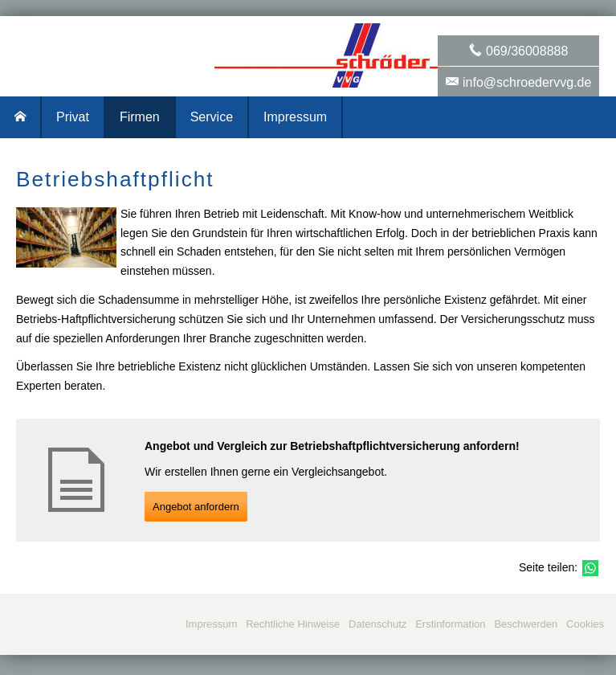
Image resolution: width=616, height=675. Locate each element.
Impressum (211, 624)
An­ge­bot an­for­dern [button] (196, 507)
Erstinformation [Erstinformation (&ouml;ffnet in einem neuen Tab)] (450, 624)
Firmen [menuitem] (140, 117)
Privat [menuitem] (73, 117)
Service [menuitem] (212, 117)
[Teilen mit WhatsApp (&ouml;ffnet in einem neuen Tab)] (590, 568)
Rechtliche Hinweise (293, 624)
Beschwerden (526, 624)
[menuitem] (21, 117)
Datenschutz (377, 624)
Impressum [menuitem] (295, 117)
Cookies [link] (585, 624)
